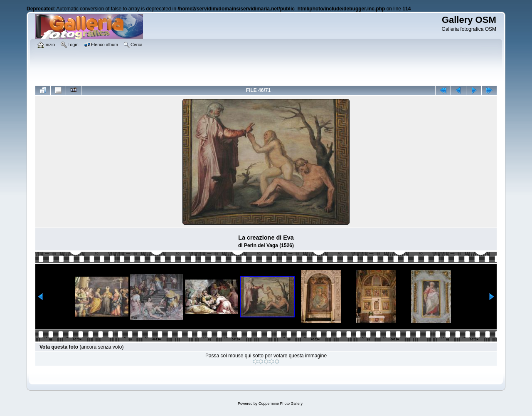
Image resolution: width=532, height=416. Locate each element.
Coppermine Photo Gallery (281, 404)
